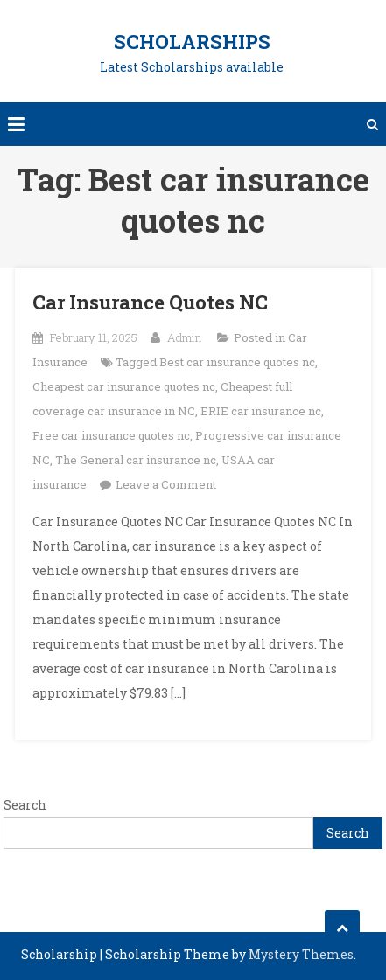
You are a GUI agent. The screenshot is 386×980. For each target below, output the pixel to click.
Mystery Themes (301, 954)
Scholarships (192, 42)
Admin (184, 337)
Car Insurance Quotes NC (150, 302)
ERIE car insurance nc (261, 411)
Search (25, 805)
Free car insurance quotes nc (111, 435)
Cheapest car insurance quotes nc (124, 386)
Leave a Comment (166, 484)
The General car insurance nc (136, 460)
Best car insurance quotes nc (237, 362)
